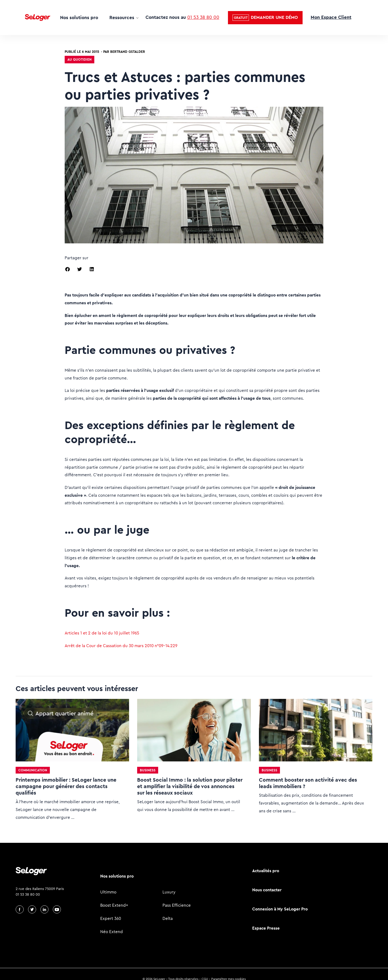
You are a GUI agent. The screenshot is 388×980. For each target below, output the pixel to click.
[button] (265, 18)
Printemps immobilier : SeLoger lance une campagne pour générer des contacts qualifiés (66, 786)
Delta (168, 918)
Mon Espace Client (331, 17)
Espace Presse (266, 928)
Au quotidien (79, 59)
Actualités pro (266, 871)
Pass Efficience (177, 905)
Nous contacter (267, 890)
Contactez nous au (182, 17)
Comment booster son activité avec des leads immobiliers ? (308, 783)
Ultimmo (108, 892)
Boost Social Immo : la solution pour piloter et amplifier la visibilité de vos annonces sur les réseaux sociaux (190, 786)
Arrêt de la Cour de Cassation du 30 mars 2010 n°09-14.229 (121, 646)
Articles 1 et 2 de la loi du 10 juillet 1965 (102, 633)
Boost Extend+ (114, 905)
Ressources (122, 18)
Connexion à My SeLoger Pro (280, 909)
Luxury (169, 892)
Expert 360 (111, 918)
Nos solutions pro (79, 18)
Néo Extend (112, 932)
